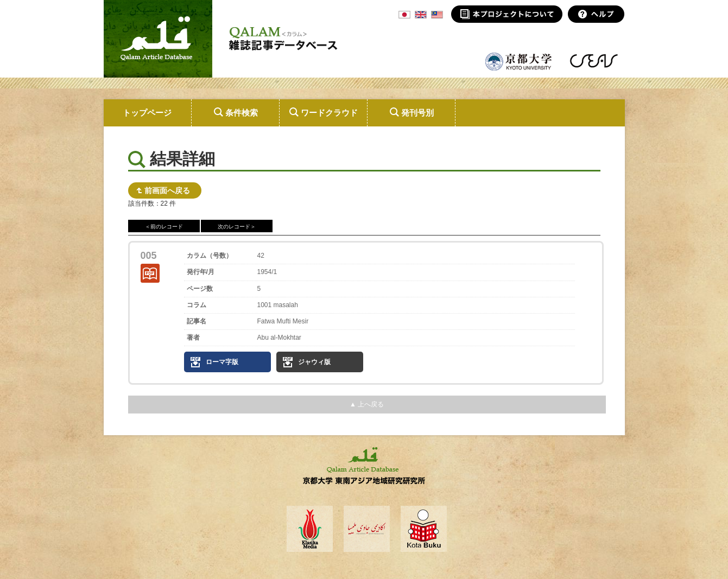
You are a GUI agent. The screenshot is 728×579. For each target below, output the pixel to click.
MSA (437, 15)
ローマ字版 (222, 362)
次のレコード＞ (237, 227)
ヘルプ (596, 14)
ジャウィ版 (314, 362)
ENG (421, 15)
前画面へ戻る (167, 190)
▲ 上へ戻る (367, 404)
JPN (404, 15)
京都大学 (519, 61)
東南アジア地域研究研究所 (594, 61)
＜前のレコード (164, 227)
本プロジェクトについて (507, 14)
